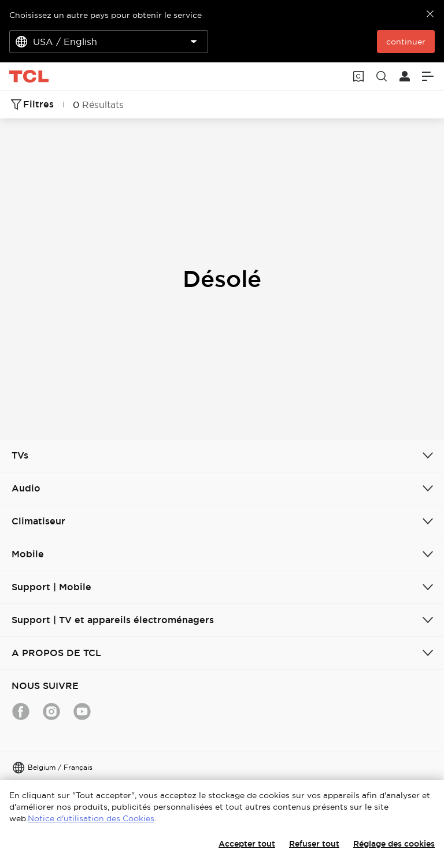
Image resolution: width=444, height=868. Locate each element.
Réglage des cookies (394, 844)
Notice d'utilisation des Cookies (91, 818)
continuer (406, 42)
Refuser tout (314, 844)
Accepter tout (247, 844)
